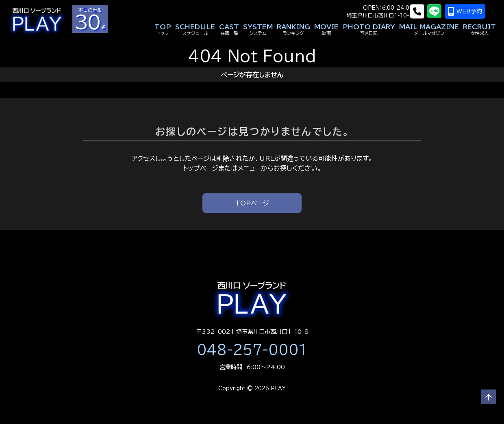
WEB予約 (476, 11)
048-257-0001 (252, 350)
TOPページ (252, 203)
